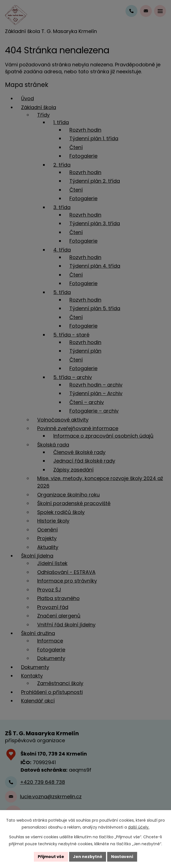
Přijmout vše (51, 857)
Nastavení (122, 857)
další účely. (139, 827)
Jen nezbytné (88, 857)
